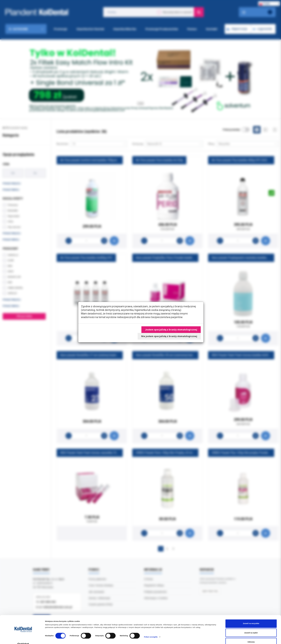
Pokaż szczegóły (151, 630)
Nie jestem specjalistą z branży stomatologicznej (169, 336)
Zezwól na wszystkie (251, 617)
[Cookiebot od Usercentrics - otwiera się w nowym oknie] (23, 638)
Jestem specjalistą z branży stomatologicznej (171, 330)
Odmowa (251, 636)
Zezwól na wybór (251, 626)
